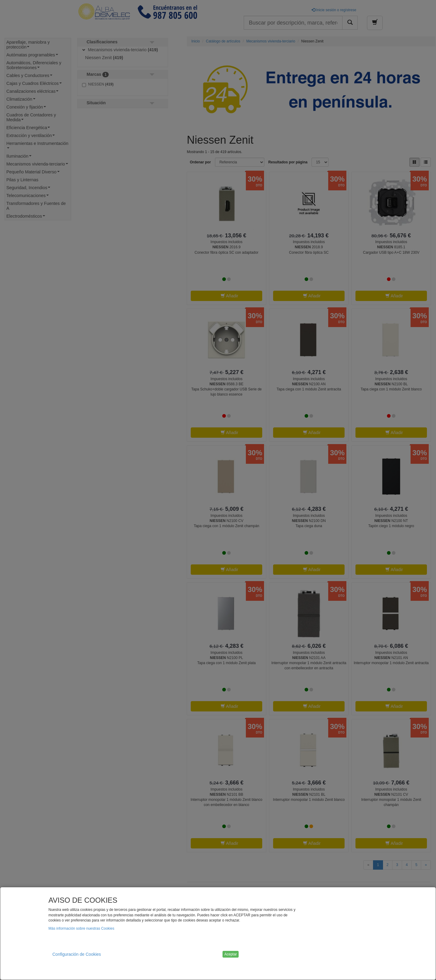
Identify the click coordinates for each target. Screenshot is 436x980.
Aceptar (231, 954)
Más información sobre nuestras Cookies (81, 928)
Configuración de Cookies (77, 954)
